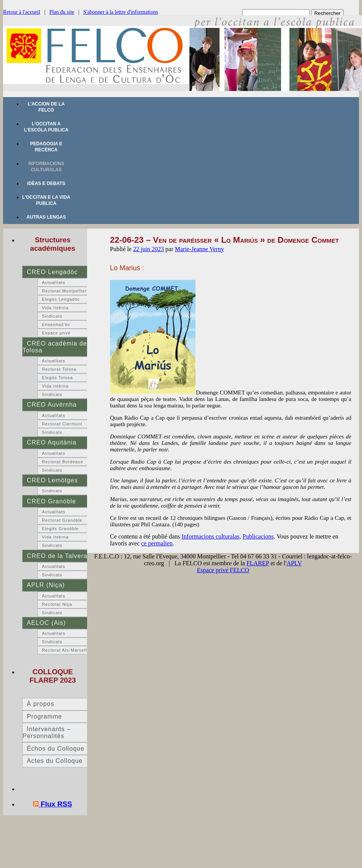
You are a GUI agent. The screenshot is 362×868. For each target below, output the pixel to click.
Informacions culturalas (46, 167)
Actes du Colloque (55, 761)
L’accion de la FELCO (46, 107)
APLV (294, 563)
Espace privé (56, 333)
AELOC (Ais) (46, 623)
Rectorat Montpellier (65, 291)
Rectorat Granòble (62, 520)
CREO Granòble (51, 501)
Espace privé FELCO (223, 570)
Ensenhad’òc (56, 324)
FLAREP (258, 563)
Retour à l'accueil (22, 12)
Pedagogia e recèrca (46, 147)
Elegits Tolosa (57, 378)
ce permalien (157, 543)
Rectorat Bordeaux (63, 462)
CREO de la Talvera (57, 556)
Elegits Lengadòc (61, 299)
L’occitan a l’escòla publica (46, 127)
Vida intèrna (55, 308)
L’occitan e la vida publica (46, 200)
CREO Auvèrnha (52, 405)
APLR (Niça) (46, 585)
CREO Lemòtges (52, 480)
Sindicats (52, 316)
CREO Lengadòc (52, 272)
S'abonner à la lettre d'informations (121, 12)
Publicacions (258, 536)
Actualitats (54, 282)
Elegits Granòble (61, 529)
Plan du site (62, 12)
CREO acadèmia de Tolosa (55, 347)
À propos (40, 704)
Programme (44, 716)
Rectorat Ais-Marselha (66, 650)
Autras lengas (46, 217)
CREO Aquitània (52, 442)
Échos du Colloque (56, 749)
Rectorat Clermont (62, 424)
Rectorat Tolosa (59, 369)
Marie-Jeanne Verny (200, 249)
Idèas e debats (46, 183)
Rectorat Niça (57, 604)
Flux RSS (57, 804)
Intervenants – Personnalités (47, 733)
